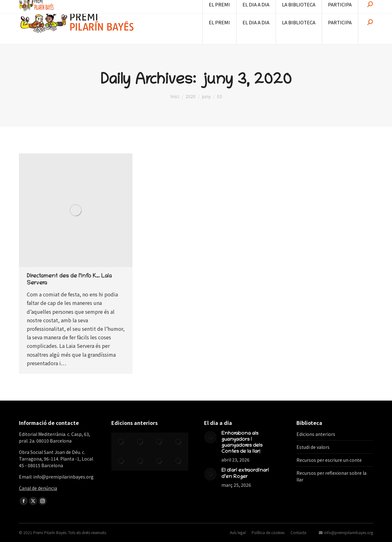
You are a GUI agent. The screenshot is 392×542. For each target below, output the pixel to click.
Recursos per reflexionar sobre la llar (331, 476)
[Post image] (210, 437)
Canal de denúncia (38, 488)
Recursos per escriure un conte (329, 460)
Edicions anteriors (316, 434)
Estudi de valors (313, 447)
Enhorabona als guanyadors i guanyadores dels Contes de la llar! (242, 443)
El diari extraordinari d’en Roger (245, 474)
